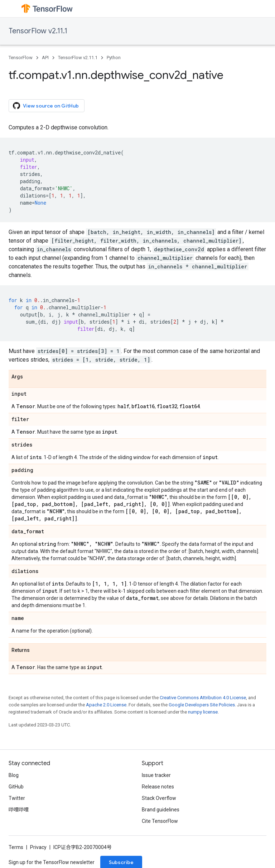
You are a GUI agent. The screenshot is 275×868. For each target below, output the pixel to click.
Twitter (17, 798)
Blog (14, 775)
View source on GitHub (46, 106)
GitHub (16, 787)
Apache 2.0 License (106, 705)
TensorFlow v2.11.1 (38, 31)
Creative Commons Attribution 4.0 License (203, 698)
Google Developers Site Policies (202, 705)
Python (114, 58)
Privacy (38, 847)
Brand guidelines (161, 810)
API (45, 58)
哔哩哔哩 (19, 810)
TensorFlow (21, 58)
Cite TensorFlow (160, 821)
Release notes (158, 787)
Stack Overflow (159, 798)
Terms (16, 847)
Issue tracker (156, 775)
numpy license (203, 712)
